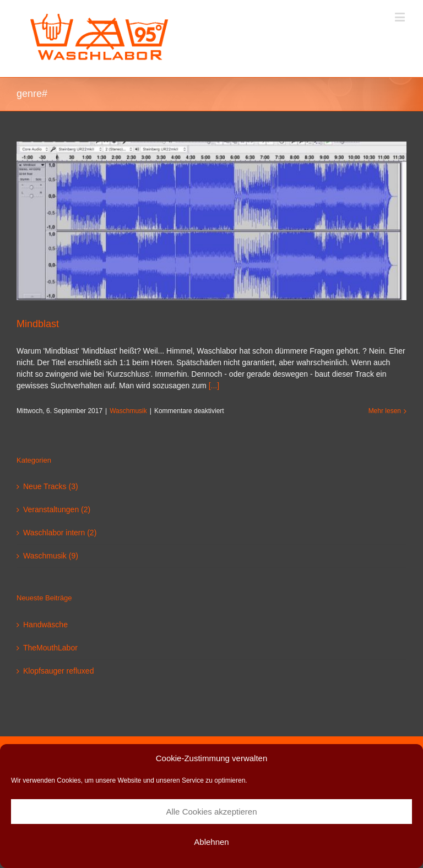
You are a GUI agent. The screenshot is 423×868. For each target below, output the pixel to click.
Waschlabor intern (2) (60, 533)
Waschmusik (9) (51, 556)
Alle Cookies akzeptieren (211, 812)
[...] (214, 386)
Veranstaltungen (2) (57, 509)
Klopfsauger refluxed (58, 671)
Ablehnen (211, 842)
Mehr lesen (385, 411)
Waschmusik (128, 411)
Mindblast (38, 324)
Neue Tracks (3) (51, 486)
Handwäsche (45, 625)
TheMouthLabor (50, 648)
